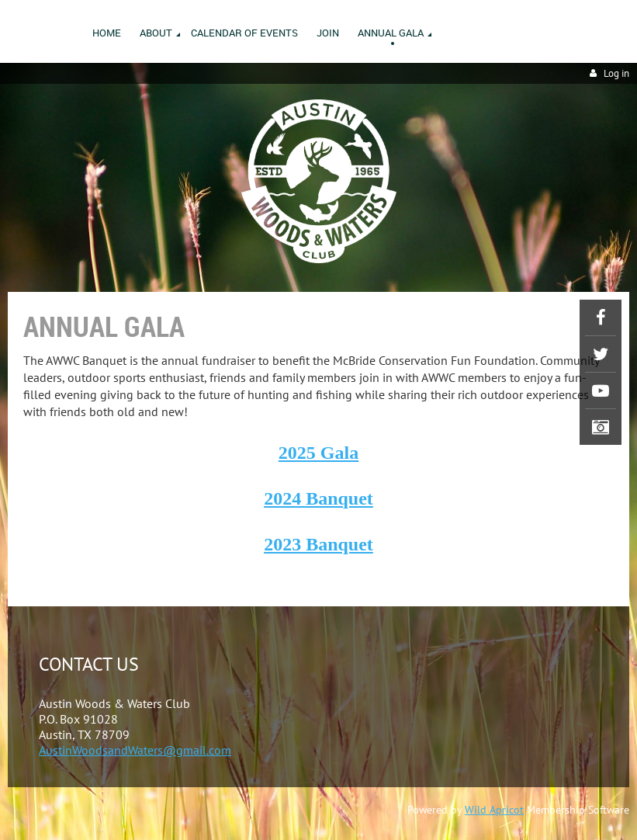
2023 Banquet (318, 544)
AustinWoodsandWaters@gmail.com (135, 750)
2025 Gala (318, 453)
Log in (616, 73)
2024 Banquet (318, 498)
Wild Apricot (494, 810)
